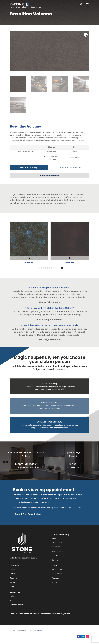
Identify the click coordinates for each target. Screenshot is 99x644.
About (54, 540)
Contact (55, 557)
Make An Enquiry (29, 168)
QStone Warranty (17, 607)
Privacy (31, 632)
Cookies (38, 632)
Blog (12, 602)
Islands (54, 584)
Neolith (13, 584)
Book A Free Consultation (30, 515)
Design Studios (58, 553)
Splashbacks (57, 571)
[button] (86, 35)
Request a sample (49, 177)
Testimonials (57, 544)
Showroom (56, 548)
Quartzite (14, 580)
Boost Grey (33, 264)
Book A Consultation (70, 168)
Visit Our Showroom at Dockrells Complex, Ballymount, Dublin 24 (42, 615)
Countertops (57, 575)
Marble (13, 575)
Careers (55, 562)
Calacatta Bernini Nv (74, 264)
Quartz (13, 588)
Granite (13, 571)
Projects (13, 598)
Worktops (55, 580)
